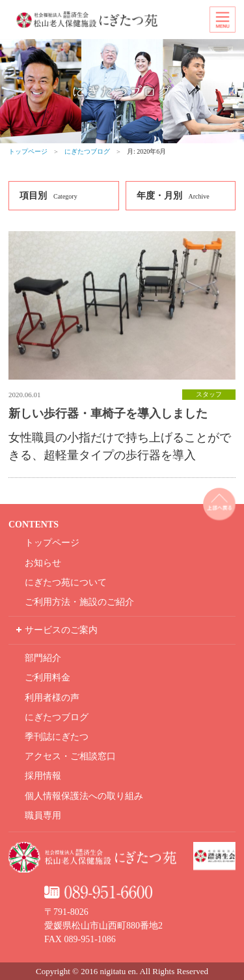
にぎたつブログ (87, 151)
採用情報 (43, 776)
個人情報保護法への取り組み (84, 796)
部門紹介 (43, 658)
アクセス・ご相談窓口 (70, 756)
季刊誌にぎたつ (57, 737)
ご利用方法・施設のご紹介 (79, 602)
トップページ (28, 151)
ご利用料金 (47, 678)
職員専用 (43, 816)
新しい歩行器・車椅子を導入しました (108, 413)
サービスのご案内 (61, 630)
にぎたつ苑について (66, 582)
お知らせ (43, 563)
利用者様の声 (52, 698)
